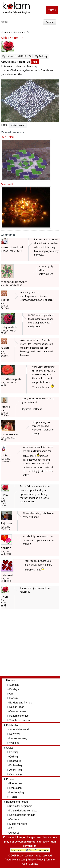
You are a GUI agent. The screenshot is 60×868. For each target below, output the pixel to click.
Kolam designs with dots (23, 811)
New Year (15, 734)
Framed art (16, 783)
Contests (14, 819)
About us (14, 833)
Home (4, 32)
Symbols (14, 685)
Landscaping (17, 792)
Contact (33, 864)
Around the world (19, 730)
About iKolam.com (15, 860)
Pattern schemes (19, 716)
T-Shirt (13, 797)
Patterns (11, 680)
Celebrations (13, 725)
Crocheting (15, 774)
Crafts (10, 748)
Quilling (14, 757)
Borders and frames (21, 703)
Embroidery (16, 765)
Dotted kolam (18, 125)
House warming (18, 738)
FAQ (12, 828)
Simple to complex (20, 720)
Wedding (14, 743)
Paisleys (14, 689)
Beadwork (15, 761)
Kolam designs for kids (22, 815)
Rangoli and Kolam (17, 802)
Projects (11, 779)
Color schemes (18, 711)
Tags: (4, 125)
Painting (14, 752)
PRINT (35, 62)
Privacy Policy (36, 860)
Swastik (14, 698)
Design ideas (17, 707)
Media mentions (18, 824)
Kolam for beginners (21, 806)
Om (11, 694)
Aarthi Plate (16, 770)
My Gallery (41, 56)
